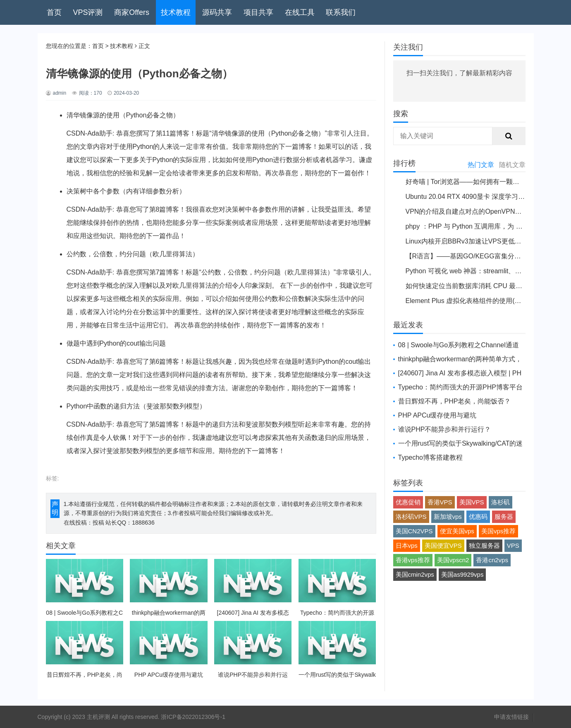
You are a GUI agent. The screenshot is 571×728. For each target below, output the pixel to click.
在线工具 (300, 12)
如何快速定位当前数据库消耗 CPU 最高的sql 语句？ (483, 286)
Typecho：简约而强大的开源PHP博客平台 (460, 387)
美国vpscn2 (453, 560)
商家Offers (132, 12)
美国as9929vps (462, 574)
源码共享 (217, 12)
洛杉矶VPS (411, 517)
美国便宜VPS (443, 545)
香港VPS (440, 502)
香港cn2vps (492, 560)
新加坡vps (448, 517)
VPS (513, 545)
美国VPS (472, 502)
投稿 (98, 523)
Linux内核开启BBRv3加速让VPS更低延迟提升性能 (480, 241)
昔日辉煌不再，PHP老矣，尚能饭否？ (455, 401)
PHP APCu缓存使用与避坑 (437, 415)
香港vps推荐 (413, 560)
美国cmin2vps (415, 574)
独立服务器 (484, 545)
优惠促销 (408, 502)
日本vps (407, 545)
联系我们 (341, 12)
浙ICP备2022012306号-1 (193, 717)
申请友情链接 (511, 717)
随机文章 (512, 165)
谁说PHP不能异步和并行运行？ (445, 429)
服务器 (504, 517)
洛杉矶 (501, 502)
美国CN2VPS (414, 531)
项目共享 (258, 12)
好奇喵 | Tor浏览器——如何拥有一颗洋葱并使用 (476, 182)
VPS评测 (88, 12)
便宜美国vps (457, 531)
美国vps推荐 (498, 531)
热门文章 (481, 165)
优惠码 (478, 517)
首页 (54, 12)
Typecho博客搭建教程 (430, 457)
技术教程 (176, 12)
